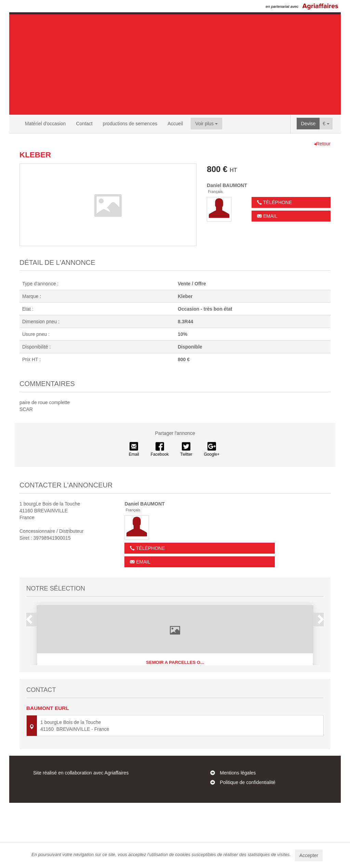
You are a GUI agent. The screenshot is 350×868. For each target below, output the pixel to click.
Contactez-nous (175, 802)
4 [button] (179, 711)
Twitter (186, 450)
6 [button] (192, 711)
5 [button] (186, 711)
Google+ (212, 450)
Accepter (309, 855)
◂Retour (322, 144)
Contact (84, 124)
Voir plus (206, 124)
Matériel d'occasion (45, 124)
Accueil (175, 124)
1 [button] (158, 711)
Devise (308, 124)
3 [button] (172, 711)
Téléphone (274, 202)
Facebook (160, 450)
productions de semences (130, 124)
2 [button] (165, 711)
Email (267, 216)
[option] (175, 651)
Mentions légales (238, 838)
